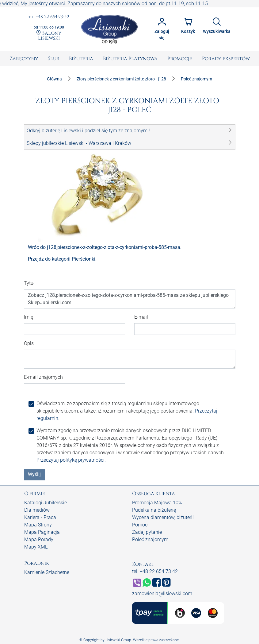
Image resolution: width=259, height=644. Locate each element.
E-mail (141, 317)
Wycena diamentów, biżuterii (163, 517)
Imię (29, 317)
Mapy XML (36, 547)
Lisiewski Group (118, 640)
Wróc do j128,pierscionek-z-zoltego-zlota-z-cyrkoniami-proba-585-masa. (105, 247)
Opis (29, 343)
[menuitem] (24, 59)
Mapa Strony (38, 525)
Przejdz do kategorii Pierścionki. (62, 259)
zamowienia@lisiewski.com (162, 594)
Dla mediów (37, 510)
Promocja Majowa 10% (157, 503)
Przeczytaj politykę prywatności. (71, 460)
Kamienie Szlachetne (47, 572)
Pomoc (140, 525)
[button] (130, 131)
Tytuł (29, 283)
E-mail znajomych (43, 377)
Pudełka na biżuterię (154, 510)
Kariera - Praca (40, 517)
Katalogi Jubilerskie (46, 503)
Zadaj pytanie (147, 532)
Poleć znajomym (150, 539)
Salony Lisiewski (49, 35)
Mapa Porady (39, 539)
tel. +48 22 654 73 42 (155, 571)
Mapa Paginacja (42, 532)
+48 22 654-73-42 (49, 17)
